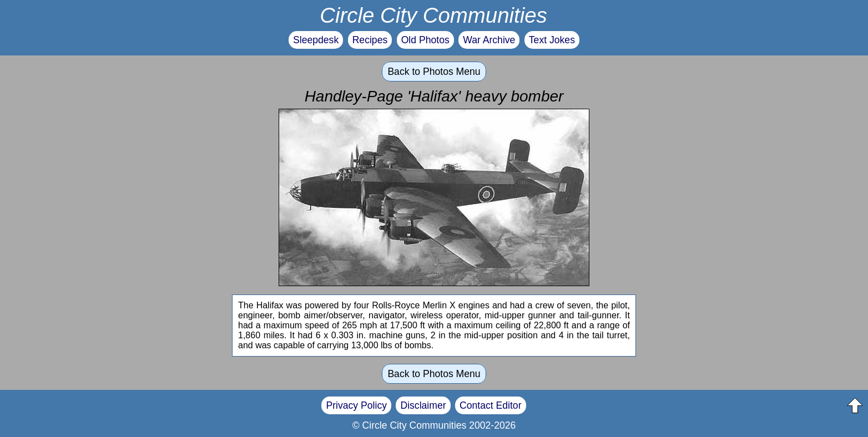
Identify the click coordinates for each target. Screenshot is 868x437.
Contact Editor (490, 405)
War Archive (489, 40)
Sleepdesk (316, 40)
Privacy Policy (356, 405)
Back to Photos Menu (434, 72)
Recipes (370, 40)
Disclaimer (423, 405)
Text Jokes (552, 40)
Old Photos (425, 40)
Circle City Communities (433, 15)
